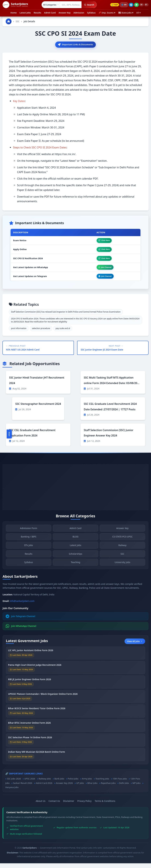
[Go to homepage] (9, 21)
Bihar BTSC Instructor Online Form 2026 (29, 730)
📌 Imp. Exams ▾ (107, 13)
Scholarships (75, 561)
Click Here (102, 242)
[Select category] (49, 5)
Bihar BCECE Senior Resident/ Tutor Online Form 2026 (37, 715)
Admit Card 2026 (44, 788)
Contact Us (54, 806)
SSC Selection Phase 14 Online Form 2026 (30, 744)
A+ (140, 5)
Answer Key (65, 13)
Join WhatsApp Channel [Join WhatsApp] (21, 631)
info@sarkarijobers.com (22, 606)
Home (13, 13)
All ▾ (138, 13)
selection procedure (41, 333)
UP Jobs (80, 788)
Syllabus (91, 13)
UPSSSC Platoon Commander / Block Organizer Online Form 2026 (43, 701)
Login (112, 5)
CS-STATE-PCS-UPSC (122, 544)
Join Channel (103, 271)
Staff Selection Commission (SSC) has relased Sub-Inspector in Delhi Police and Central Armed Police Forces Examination (66, 317)
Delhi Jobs (124, 788)
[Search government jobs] (69, 5)
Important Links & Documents (75, 45)
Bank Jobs (59, 784)
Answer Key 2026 (64, 788)
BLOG (75, 544)
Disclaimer (69, 806)
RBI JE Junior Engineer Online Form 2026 (30, 686)
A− (146, 5)
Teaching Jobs (102, 784)
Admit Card (50, 13)
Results (38, 13)
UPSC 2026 (30, 784)
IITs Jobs (29, 552)
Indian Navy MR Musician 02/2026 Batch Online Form (37, 759)
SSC (18, 21)
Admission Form (28, 535)
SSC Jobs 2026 (14, 784)
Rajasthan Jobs (108, 788)
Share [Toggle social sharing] (9, 434)
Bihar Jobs (92, 788)
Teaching (75, 569)
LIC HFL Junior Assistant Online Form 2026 (31, 657)
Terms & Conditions (105, 806)
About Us (41, 806)
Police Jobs (73, 784)
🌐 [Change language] (122, 5)
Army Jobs (87, 784)
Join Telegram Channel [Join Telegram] (20, 621)
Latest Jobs (25, 13)
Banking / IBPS (28, 544)
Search (87, 5)
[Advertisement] (75, 492)
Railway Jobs (45, 784)
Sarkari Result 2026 (23, 788)
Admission (79, 13)
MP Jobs (136, 788)
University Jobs (122, 569)
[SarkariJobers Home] (15, 5)
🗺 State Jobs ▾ (126, 13)
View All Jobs (135, 646)
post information (19, 333)
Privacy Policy (84, 806)
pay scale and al (63, 333)
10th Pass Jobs (120, 784)
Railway (122, 552)
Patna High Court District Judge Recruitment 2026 (35, 672)
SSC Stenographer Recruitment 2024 (38, 409)
